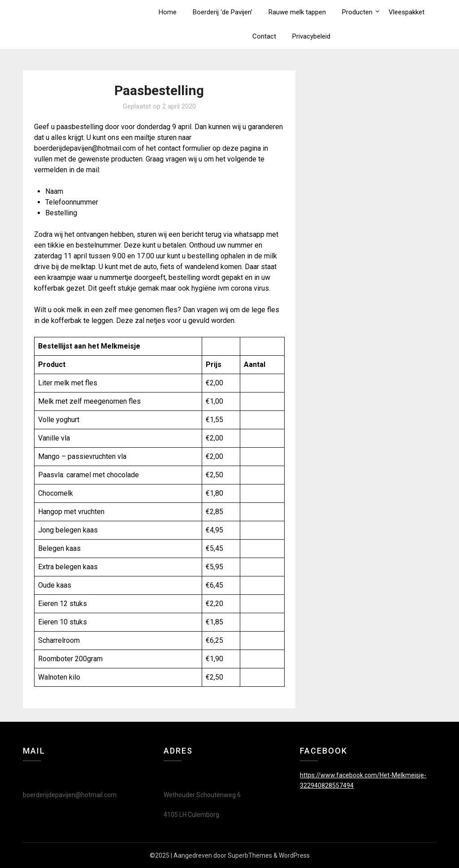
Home (168, 12)
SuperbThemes (250, 855)
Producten (357, 12)
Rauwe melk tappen (297, 12)
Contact (264, 36)
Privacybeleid (311, 36)
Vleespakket (407, 12)
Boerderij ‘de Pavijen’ (223, 12)
